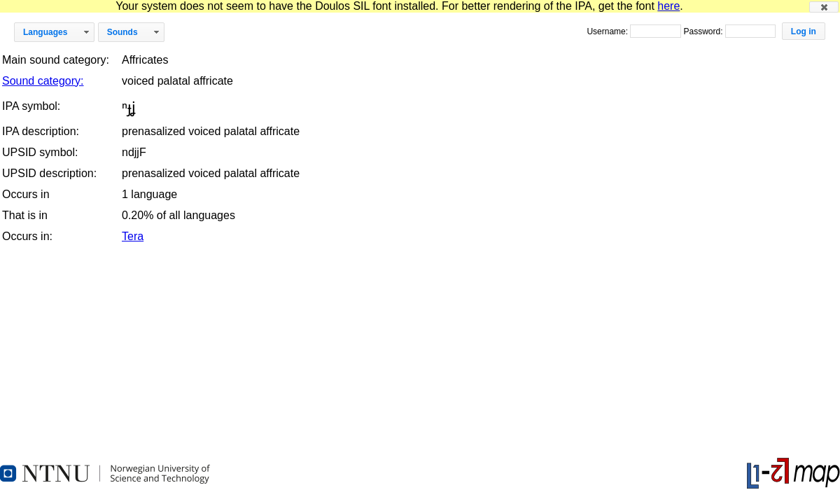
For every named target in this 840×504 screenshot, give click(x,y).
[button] (824, 7)
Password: (704, 31)
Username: (608, 31)
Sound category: (43, 81)
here (668, 6)
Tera (133, 236)
